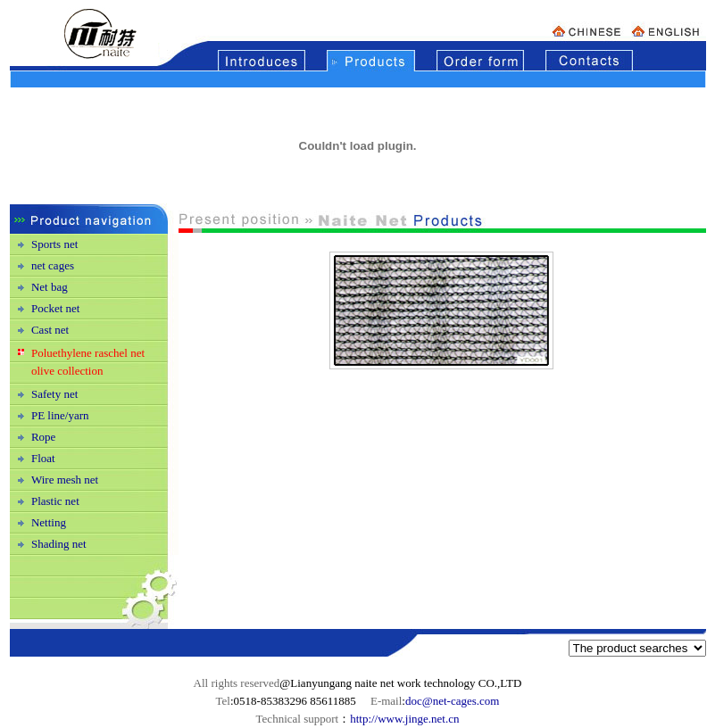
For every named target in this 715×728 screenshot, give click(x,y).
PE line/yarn (60, 415)
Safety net (54, 394)
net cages (53, 265)
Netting (49, 522)
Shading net (59, 544)
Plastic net (55, 501)
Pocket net (56, 308)
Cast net (50, 330)
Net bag (50, 287)
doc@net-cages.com (452, 701)
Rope (43, 437)
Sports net (54, 244)
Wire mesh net (65, 480)
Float (43, 458)
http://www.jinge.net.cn (404, 719)
